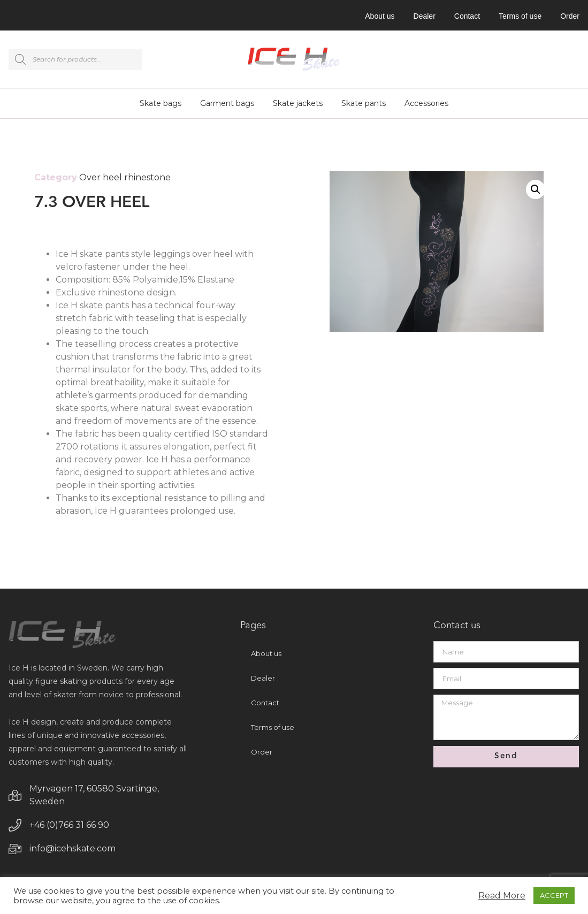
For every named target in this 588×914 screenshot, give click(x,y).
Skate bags (161, 103)
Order (570, 16)
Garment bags (227, 103)
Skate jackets (298, 103)
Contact (467, 16)
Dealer (425, 16)
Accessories (426, 103)
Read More (502, 896)
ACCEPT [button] (554, 895)
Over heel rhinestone (125, 177)
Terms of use (520, 16)
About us (380, 16)
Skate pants (364, 103)
